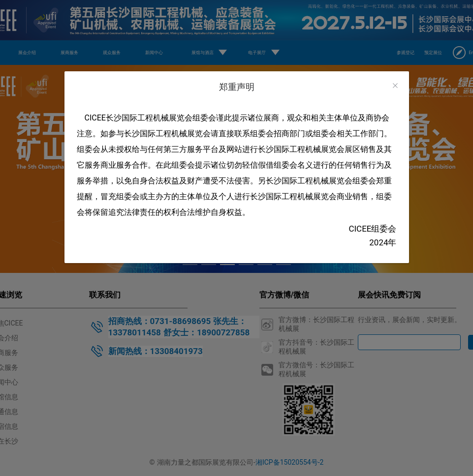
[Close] (395, 86)
